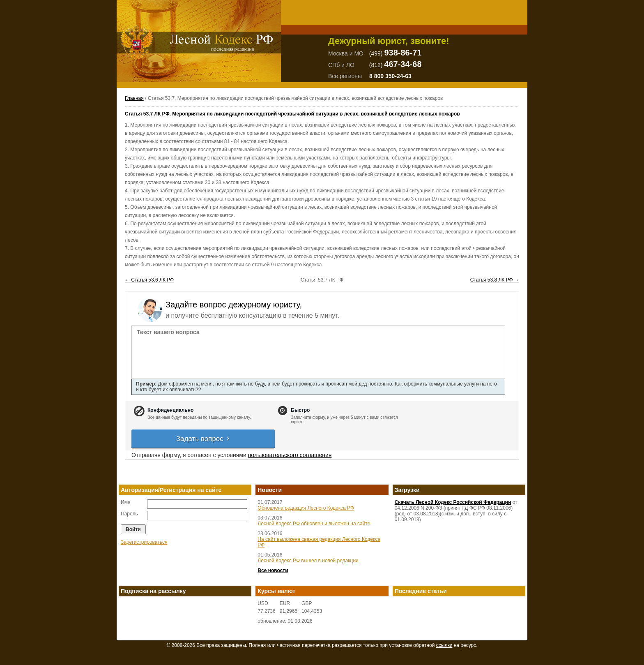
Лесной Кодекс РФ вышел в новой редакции (308, 561)
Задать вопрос (203, 439)
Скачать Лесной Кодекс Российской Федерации (453, 502)
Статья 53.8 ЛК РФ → (495, 280)
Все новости (273, 570)
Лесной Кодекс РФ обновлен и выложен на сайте (314, 524)
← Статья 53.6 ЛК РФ (149, 280)
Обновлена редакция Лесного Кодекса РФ (306, 508)
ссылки (444, 645)
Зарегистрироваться (144, 542)
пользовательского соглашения (290, 455)
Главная (134, 98)
